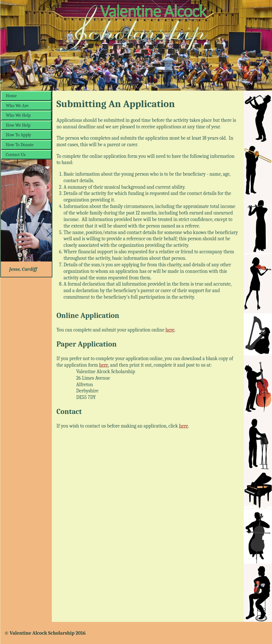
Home (11, 96)
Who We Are (17, 106)
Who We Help (18, 115)
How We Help (18, 125)
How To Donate (20, 145)
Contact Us (16, 155)
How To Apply (19, 135)
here (170, 330)
